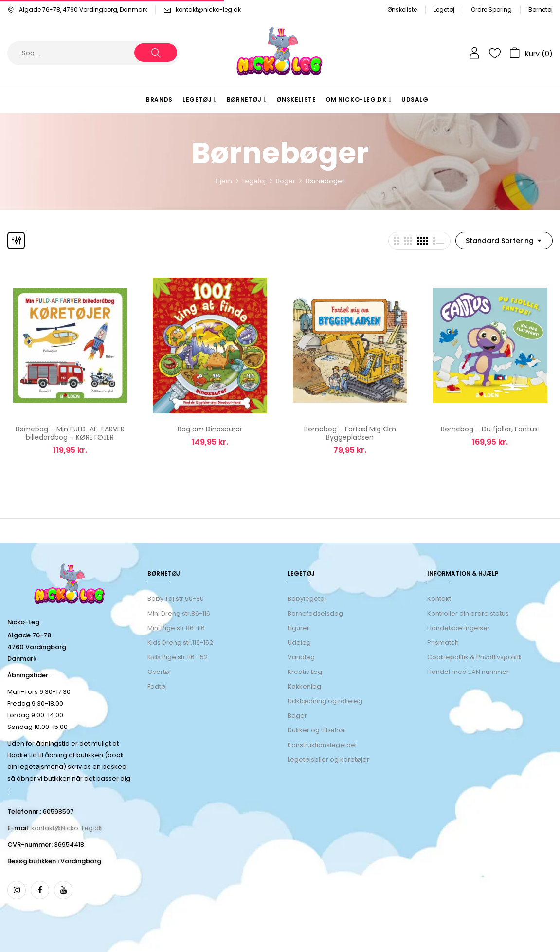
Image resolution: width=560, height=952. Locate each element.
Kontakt (439, 599)
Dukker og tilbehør (316, 730)
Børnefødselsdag (315, 613)
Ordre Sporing (491, 9)
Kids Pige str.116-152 (178, 657)
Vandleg (301, 657)
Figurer (298, 628)
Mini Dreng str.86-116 (179, 613)
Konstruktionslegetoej (322, 745)
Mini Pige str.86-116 (176, 628)
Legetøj (444, 9)
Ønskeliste (402, 9)
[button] (531, 53)
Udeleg (299, 643)
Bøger (286, 181)
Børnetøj (541, 9)
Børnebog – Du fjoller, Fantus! (490, 429)
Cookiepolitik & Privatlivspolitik (475, 657)
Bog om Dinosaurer (210, 429)
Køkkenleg (304, 686)
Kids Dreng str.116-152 (180, 643)
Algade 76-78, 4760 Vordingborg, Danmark (77, 9)
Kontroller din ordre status (468, 613)
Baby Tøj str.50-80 (176, 599)
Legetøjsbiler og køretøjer (328, 759)
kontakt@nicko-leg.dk (208, 9)
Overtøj (160, 672)
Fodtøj (157, 686)
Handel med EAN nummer (468, 672)
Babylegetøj (307, 599)
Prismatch (443, 643)
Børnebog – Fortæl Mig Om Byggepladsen (350, 433)
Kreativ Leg (305, 672)
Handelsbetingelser (459, 628)
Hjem (224, 181)
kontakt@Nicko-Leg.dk (67, 828)
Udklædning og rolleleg (325, 701)
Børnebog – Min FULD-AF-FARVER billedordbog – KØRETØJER (70, 433)
